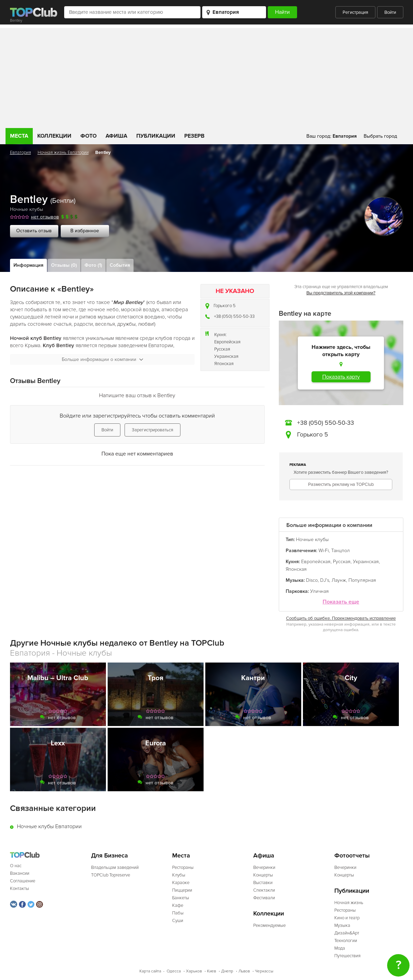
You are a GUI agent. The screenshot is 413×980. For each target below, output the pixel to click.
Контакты (19, 889)
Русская (222, 349)
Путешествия (347, 956)
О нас (16, 866)
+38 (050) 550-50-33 (234, 316)
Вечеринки (264, 868)
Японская (224, 364)
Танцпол (341, 551)
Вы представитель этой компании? (341, 293)
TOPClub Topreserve (111, 875)
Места (19, 136)
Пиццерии (182, 890)
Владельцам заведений (115, 868)
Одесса (174, 971)
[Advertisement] (206, 76)
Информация (28, 265)
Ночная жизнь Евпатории (63, 153)
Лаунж (339, 580)
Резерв (194, 136)
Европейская (227, 342)
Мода (340, 948)
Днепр (227, 971)
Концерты (263, 875)
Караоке (181, 883)
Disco (312, 580)
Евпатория (21, 153)
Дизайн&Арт (347, 933)
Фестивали (264, 898)
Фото (88, 136)
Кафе (178, 905)
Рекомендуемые (269, 925)
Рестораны (183, 868)
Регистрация (355, 12)
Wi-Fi (324, 551)
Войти (390, 12)
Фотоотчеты (352, 856)
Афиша (116, 136)
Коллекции (54, 136)
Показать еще (341, 602)
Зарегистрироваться (153, 430)
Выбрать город (380, 136)
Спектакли (264, 890)
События (120, 265)
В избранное (85, 231)
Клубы (179, 875)
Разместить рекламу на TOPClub (341, 484)
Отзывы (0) (64, 265)
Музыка (342, 925)
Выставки (263, 883)
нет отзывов (45, 217)
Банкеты (181, 898)
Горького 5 (225, 306)
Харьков (194, 971)
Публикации (156, 136)
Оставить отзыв (34, 231)
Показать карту (341, 377)
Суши (178, 921)
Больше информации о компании (102, 359)
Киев (212, 971)
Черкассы (264, 971)
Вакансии (20, 873)
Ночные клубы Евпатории (49, 826)
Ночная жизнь (349, 903)
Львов (244, 971)
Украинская (226, 356)
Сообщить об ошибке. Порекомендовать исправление (341, 618)
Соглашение (23, 881)
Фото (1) (93, 265)
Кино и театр (347, 918)
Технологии (346, 941)
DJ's (325, 580)
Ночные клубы (27, 209)
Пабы (178, 913)
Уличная (319, 591)
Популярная (362, 580)
